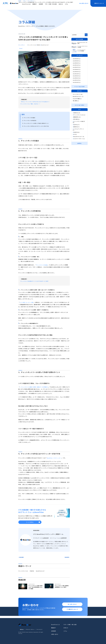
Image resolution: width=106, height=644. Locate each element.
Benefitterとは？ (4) (79, 136)
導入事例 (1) (76, 101)
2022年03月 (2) (77, 76)
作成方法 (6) (77, 132)
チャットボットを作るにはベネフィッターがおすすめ (38, 126)
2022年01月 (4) (77, 78)
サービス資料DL (30, 523)
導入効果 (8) (77, 119)
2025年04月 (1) (77, 61)
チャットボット (23, 45)
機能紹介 (43, 4)
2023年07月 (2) (77, 67)
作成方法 (45, 45)
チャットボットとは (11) (80, 115)
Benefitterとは (35, 4)
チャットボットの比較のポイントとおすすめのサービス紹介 (36, 281)
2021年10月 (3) (77, 82)
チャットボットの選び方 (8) (79, 122)
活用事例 (50, 4)
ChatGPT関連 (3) (77, 99)
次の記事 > (67, 558)
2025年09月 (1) (77, 59)
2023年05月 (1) (77, 69)
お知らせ (69, 4)
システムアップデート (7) (78, 129)
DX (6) (75, 134)
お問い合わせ (84, 625)
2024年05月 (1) (77, 63)
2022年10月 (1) (77, 74)
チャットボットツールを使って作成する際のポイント (38, 123)
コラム (75, 4)
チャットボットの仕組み (30, 118)
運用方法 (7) (77, 127)
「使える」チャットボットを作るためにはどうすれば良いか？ (37, 102)
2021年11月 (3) (77, 80)
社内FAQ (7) (77, 125)
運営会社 (20, 630)
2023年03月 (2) (77, 72)
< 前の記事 (21, 558)
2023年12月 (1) (77, 65)
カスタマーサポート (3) (79, 139)
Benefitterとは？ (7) (78, 96)
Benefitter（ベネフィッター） (55, 458)
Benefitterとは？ (55, 45)
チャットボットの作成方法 (31, 120)
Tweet (21, 48)
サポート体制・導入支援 (60, 4)
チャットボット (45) (78, 94)
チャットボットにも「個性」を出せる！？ (32, 104)
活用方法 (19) (77, 113)
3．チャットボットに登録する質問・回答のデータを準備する (36, 387)
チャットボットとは (36, 45)
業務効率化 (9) (77, 117)
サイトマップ (38, 630)
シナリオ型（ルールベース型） (28, 302)
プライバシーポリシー (29, 630)
